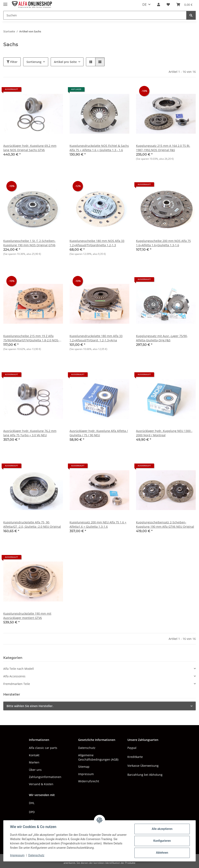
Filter (12, 62)
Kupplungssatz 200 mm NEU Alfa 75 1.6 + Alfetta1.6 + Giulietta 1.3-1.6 (98, 524)
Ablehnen (162, 853)
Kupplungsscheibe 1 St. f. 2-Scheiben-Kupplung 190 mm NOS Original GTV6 (29, 243)
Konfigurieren (162, 841)
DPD (32, 812)
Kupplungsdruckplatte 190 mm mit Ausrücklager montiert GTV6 (27, 616)
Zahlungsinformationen (45, 777)
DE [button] (145, 5)
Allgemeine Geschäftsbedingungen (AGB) (98, 757)
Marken (34, 762)
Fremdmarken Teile (17, 684)
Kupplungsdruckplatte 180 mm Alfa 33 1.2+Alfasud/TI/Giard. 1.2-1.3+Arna (96, 338)
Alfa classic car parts (43, 748)
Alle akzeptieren (162, 829)
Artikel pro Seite (65, 62)
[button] (159, 5)
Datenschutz (36, 855)
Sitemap (84, 767)
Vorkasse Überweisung (143, 766)
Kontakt (34, 755)
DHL (32, 803)
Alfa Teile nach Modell (19, 669)
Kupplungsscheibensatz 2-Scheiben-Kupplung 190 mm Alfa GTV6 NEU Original (165, 524)
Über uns (35, 770)
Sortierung (34, 62)
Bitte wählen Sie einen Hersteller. (30, 706)
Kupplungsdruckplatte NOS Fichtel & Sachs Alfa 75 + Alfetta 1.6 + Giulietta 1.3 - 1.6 (99, 148)
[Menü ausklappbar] (5, 3)
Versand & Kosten (41, 784)
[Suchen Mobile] (95, 15)
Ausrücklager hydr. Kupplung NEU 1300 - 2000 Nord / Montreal (164, 433)
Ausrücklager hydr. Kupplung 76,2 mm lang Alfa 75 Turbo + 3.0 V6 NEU (30, 433)
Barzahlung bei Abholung (145, 775)
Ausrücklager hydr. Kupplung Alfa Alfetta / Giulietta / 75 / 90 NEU (99, 433)
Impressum (17, 855)
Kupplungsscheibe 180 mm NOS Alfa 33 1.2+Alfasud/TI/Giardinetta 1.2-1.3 (97, 243)
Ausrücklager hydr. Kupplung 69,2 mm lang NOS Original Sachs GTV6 (30, 148)
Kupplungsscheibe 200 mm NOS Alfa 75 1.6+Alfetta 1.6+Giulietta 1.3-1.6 (163, 243)
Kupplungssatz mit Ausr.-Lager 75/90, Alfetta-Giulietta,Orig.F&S (162, 338)
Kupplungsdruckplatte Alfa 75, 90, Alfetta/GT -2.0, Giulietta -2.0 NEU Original (32, 524)
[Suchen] (191, 15)
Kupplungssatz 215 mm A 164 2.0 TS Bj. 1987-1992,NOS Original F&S (163, 148)
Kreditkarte (135, 757)
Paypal (132, 748)
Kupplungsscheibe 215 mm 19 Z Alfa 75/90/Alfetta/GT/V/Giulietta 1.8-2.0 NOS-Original (31, 338)
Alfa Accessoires (14, 676)
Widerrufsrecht (89, 781)
